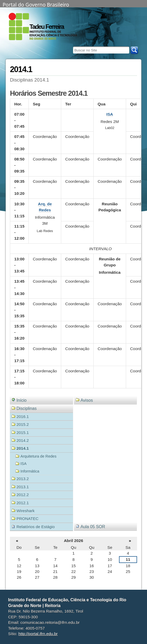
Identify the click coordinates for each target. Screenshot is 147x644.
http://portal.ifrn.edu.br (38, 634)
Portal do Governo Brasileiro (36, 4)
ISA (110, 114)
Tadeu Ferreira (47, 27)
